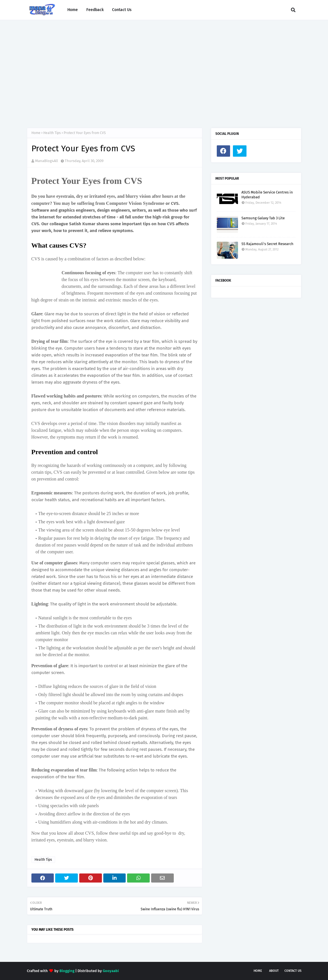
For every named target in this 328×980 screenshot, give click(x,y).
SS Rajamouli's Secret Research (267, 244)
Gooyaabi (111, 971)
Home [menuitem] (73, 10)
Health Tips (52, 133)
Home (36, 133)
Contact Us (293, 971)
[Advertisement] (164, 68)
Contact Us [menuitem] (122, 10)
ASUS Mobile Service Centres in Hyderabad (267, 195)
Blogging (67, 971)
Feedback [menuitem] (95, 10)
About (274, 971)
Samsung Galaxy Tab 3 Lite (263, 218)
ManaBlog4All (47, 161)
